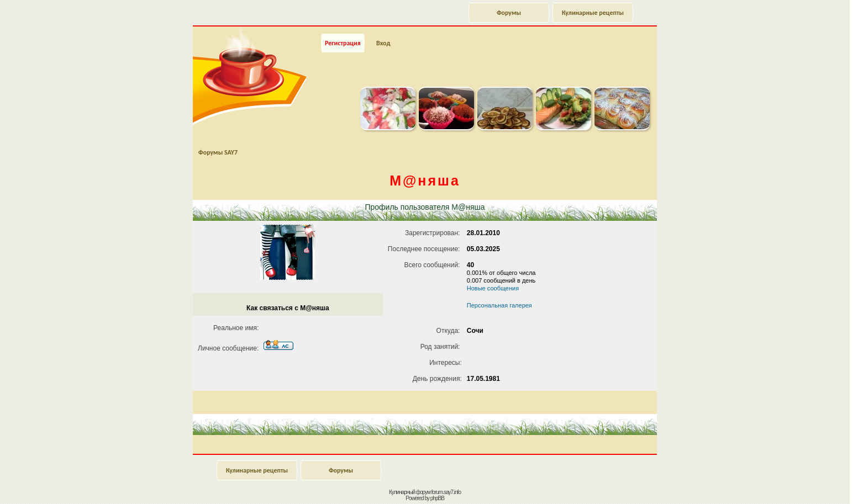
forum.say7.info (446, 492)
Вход (383, 43)
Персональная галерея (499, 305)
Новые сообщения (493, 288)
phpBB (437, 498)
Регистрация (343, 43)
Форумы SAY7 (218, 152)
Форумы (509, 13)
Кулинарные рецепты (593, 13)
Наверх (811, 484)
